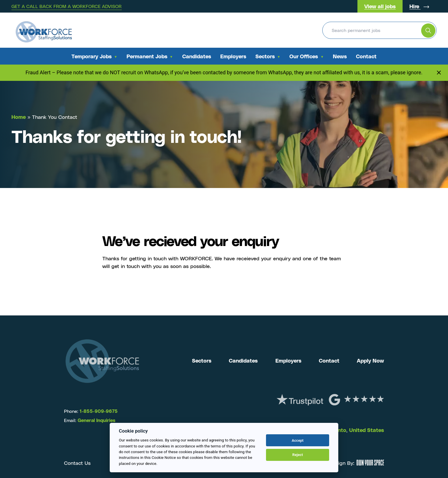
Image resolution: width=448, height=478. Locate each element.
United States (367, 430)
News (340, 56)
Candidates (197, 56)
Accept (298, 440)
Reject (298, 455)
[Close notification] (439, 73)
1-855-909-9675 (98, 411)
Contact (366, 56)
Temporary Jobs (92, 56)
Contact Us (77, 463)
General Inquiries (97, 420)
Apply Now (370, 360)
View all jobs (380, 6)
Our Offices (304, 56)
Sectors (265, 56)
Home (19, 117)
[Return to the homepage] (44, 30)
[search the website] (428, 31)
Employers (233, 56)
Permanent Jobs (147, 56)
